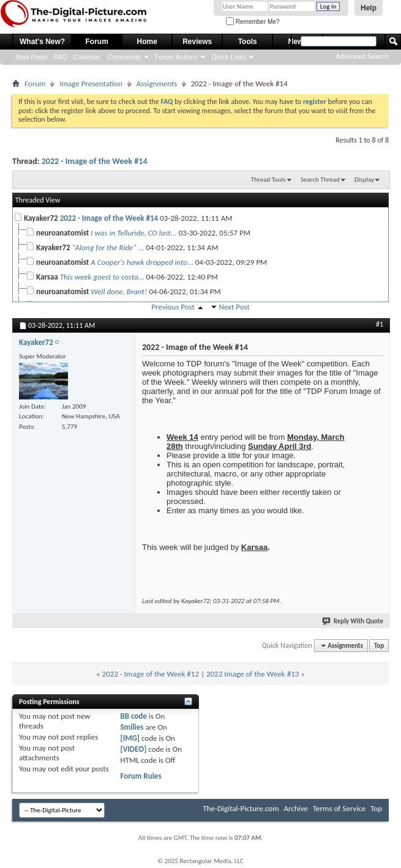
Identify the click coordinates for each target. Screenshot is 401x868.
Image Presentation (91, 83)
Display (364, 180)
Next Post (234, 307)
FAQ (61, 57)
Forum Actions (176, 57)
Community (124, 57)
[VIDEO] (133, 749)
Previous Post (173, 307)
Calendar (87, 57)
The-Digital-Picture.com (241, 808)
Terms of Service (339, 808)
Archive (296, 808)
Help (369, 8)
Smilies (132, 727)
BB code (133, 716)
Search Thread (320, 180)
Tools (248, 42)
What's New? (42, 42)
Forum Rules (141, 776)
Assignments (157, 83)
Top (379, 646)
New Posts (32, 57)
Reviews (197, 42)
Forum (97, 42)
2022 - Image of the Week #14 (95, 161)
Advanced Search (362, 56)
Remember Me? (253, 22)
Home (147, 42)
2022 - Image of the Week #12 (151, 674)
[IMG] (130, 738)
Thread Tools (268, 180)
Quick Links (229, 57)
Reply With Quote (353, 621)
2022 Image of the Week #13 (253, 674)
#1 (380, 324)
